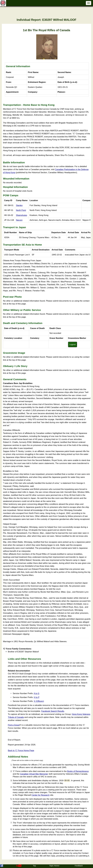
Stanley (19, 205)
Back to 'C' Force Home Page (21, 750)
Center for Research (41, 795)
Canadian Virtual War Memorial (34, 774)
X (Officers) (39, 701)
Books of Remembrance (78, 771)
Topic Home (54, 866)
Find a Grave (14, 725)
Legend (73, 344)
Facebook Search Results (53, 711)
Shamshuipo (22, 215)
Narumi (19, 220)
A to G (36, 693)
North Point (21, 210)
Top (34, 866)
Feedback (79, 866)
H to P (37, 697)
